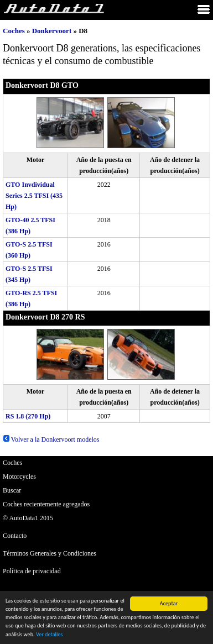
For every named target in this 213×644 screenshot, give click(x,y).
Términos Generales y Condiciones (50, 553)
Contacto (15, 536)
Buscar (12, 490)
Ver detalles (49, 635)
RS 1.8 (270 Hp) (28, 416)
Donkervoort (52, 31)
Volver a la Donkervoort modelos (51, 439)
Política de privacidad (32, 571)
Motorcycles (19, 477)
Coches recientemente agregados (46, 504)
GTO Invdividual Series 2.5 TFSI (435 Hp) (34, 196)
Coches (14, 31)
